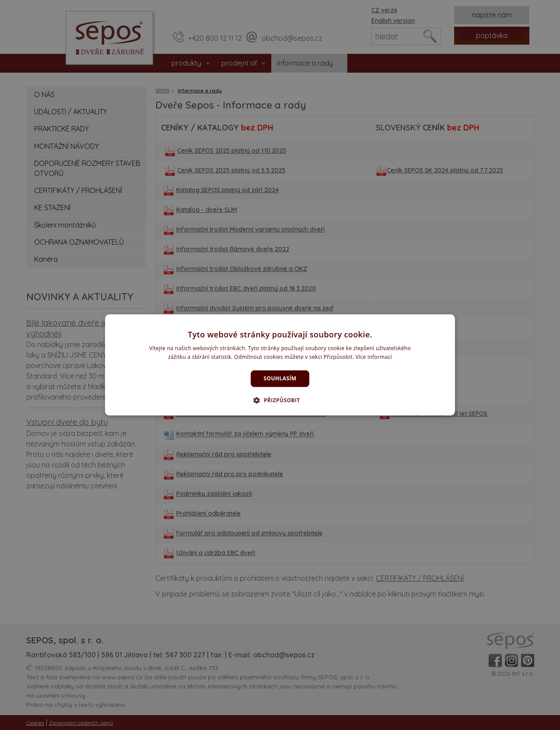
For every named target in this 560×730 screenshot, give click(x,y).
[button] (280, 400)
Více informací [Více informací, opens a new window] (374, 357)
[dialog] (280, 365)
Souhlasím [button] (280, 378)
